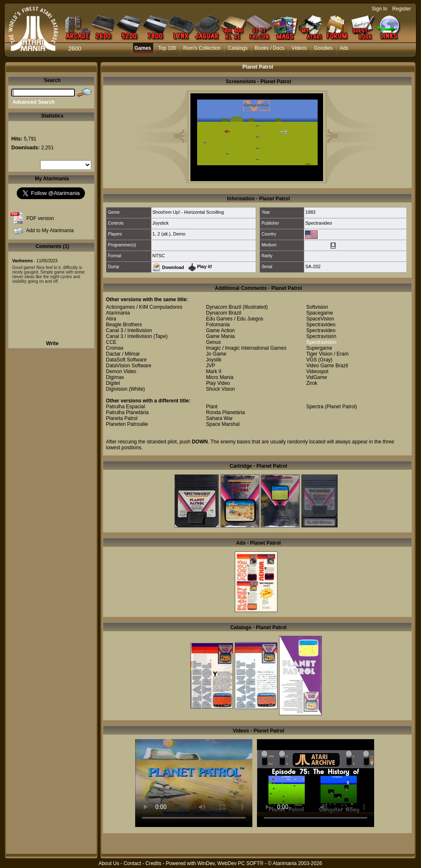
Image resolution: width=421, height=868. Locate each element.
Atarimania (118, 313)
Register (402, 9)
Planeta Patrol (122, 418)
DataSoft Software (126, 360)
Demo (179, 234)
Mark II (214, 371)
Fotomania (218, 325)
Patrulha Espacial (125, 407)
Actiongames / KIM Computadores (144, 307)
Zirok (312, 383)
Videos (299, 48)
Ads (344, 48)
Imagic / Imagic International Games (246, 348)
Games (143, 48)
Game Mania (220, 336)
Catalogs (237, 48)
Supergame (319, 348)
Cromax (115, 348)
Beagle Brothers (124, 325)
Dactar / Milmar (123, 354)
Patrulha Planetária (127, 412)
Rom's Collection (202, 48)
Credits (153, 863)
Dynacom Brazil (223, 307)
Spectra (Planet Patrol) (332, 407)
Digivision (117, 389)
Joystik (214, 360)
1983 (310, 212)
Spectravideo (318, 223)
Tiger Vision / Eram (327, 354)
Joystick (160, 223)
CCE (111, 342)
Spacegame (320, 313)
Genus (213, 342)
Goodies (323, 48)
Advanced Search (34, 102)
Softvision (317, 307)
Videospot (317, 371)
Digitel (113, 383)
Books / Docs (270, 48)
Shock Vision (220, 389)
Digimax (115, 377)
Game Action (220, 330)
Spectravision (321, 336)
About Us (109, 863)
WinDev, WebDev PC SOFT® (231, 863)
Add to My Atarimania (50, 230)
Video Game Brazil (327, 366)
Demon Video (121, 371)
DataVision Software (129, 366)
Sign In (379, 9)
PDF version (40, 218)
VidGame (317, 377)
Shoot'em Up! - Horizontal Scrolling (188, 212)
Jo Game (216, 354)
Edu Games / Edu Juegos (235, 319)
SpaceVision (320, 319)
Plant (212, 407)
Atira (111, 319)
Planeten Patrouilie (127, 424)
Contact (132, 863)
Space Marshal (223, 424)
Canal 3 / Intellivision (129, 330)
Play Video (218, 383)
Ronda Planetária (225, 412)
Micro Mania (219, 377)
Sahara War (219, 418)
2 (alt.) (164, 234)
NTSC (159, 256)
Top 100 (167, 48)
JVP (210, 366)
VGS (312, 360)
